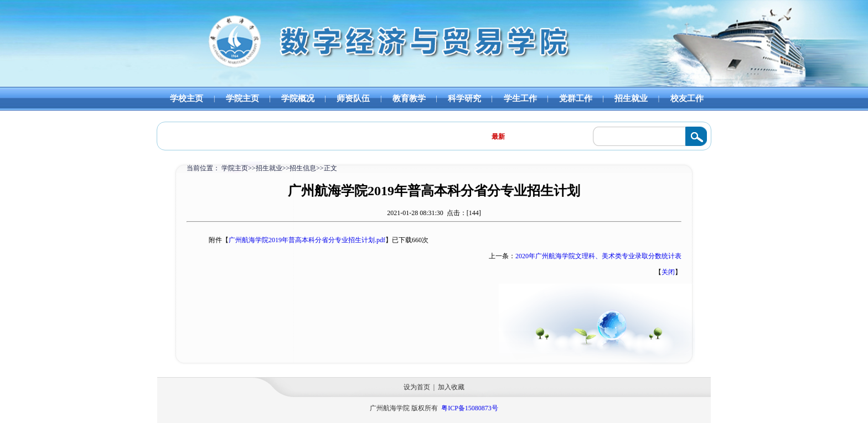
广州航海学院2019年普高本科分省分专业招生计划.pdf (307, 240)
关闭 (668, 272)
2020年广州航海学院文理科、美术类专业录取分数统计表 (598, 256)
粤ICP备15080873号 (470, 408)
